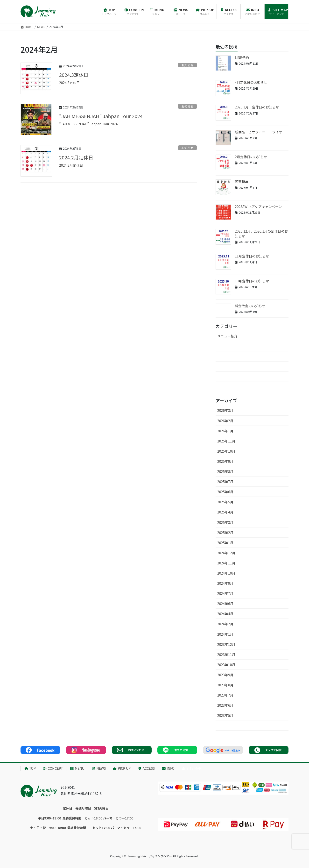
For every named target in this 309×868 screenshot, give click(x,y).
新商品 (229, 387)
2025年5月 (225, 502)
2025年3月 (225, 522)
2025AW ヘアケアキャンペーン (258, 206)
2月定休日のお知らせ (251, 157)
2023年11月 (226, 655)
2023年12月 (226, 644)
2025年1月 (225, 543)
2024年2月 (225, 624)
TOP (30, 768)
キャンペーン (234, 367)
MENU (77, 768)
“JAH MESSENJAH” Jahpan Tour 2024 (101, 116)
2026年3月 (225, 410)
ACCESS (146, 768)
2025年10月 (226, 451)
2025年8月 (225, 471)
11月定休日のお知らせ (252, 256)
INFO (168, 768)
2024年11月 (226, 563)
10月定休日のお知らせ (252, 281)
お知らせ (187, 65)
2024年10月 (226, 573)
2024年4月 (225, 614)
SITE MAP (191, 768)
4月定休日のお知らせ (251, 82)
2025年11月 (226, 441)
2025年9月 (225, 461)
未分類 (222, 346)
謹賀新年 (242, 182)
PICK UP (122, 768)
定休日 (229, 377)
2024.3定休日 (74, 75)
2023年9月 (225, 675)
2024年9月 (225, 583)
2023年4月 (225, 726)
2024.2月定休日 (76, 157)
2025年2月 (225, 533)
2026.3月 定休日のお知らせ (257, 107)
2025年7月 (225, 482)
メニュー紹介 (227, 336)
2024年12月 (226, 553)
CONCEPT (53, 768)
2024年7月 (225, 593)
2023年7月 (225, 695)
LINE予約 (242, 57)
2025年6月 (225, 492)
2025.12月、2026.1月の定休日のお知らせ (261, 234)
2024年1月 (225, 634)
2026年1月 (225, 431)
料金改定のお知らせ (250, 306)
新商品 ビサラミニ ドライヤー (260, 132)
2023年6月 (225, 705)
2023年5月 (225, 715)
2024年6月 (225, 604)
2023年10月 (226, 665)
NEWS (99, 768)
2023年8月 (225, 685)
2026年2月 (225, 421)
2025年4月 (225, 512)
